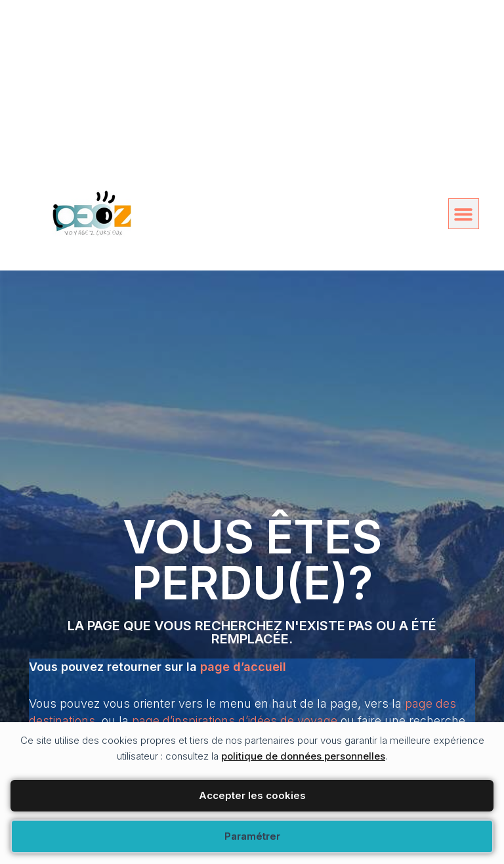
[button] (464, 214)
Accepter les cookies (252, 795)
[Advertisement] (252, 92)
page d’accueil (243, 667)
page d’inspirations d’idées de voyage (235, 721)
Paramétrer (252, 836)
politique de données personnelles (303, 756)
